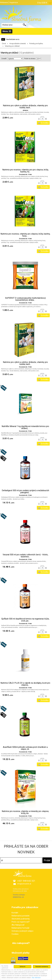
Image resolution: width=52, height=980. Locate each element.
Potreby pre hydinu (36, 44)
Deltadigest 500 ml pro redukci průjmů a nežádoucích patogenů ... (25, 492)
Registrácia (14, 2)
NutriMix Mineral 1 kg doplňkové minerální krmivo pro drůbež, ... (25, 427)
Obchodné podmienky (21, 919)
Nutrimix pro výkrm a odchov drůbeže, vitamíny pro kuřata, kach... (25, 107)
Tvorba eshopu (19, 895)
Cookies (15, 934)
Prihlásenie (4, 2)
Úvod (4, 44)
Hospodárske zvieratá (18, 44)
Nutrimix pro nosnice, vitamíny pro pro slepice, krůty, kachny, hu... (25, 171)
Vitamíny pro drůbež (12, 46)
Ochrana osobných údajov (22, 931)
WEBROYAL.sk (18, 897)
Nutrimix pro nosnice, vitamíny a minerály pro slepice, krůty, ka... (25, 812)
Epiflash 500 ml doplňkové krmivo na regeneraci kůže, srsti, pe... (25, 620)
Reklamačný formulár (21, 928)
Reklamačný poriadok (21, 916)
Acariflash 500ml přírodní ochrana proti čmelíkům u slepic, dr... (25, 748)
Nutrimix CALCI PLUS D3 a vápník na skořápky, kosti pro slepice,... (25, 684)
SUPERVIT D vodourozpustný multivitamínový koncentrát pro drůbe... (25, 299)
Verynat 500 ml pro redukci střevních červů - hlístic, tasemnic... (25, 556)
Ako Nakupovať (18, 925)
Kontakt (15, 913)
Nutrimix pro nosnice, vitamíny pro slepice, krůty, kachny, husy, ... (25, 235)
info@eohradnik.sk (24, 884)
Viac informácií (36, 979)
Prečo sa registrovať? (21, 922)
